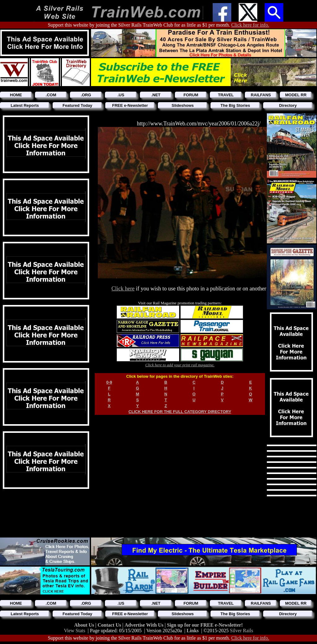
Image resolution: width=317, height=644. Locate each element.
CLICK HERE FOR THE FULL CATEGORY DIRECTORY (180, 412)
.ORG (86, 95)
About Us (85, 625)
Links (193, 631)
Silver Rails (242, 631)
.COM (51, 95)
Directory (288, 105)
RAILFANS (261, 95)
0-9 (109, 382)
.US (121, 95)
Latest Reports (25, 105)
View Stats (74, 631)
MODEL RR (296, 95)
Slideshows (183, 105)
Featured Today (77, 105)
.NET (156, 95)
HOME (16, 95)
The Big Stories (235, 105)
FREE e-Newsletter (130, 105)
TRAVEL (226, 95)
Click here (123, 289)
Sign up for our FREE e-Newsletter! (205, 625)
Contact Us (110, 625)
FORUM (191, 95)
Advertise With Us (145, 625)
